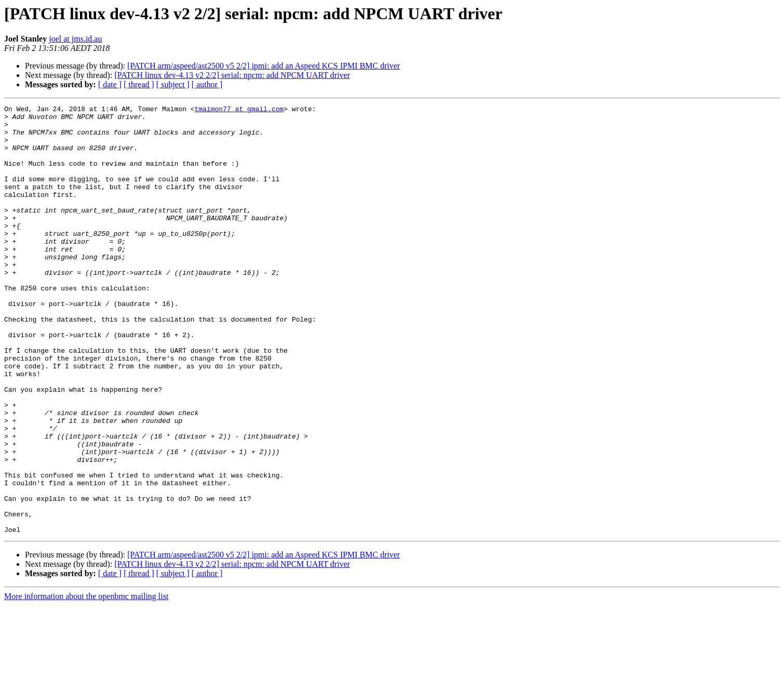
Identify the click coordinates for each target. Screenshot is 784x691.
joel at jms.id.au (75, 39)
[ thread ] (139, 84)
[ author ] (207, 84)
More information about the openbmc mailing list (86, 682)
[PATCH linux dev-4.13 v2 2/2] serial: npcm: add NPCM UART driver (232, 75)
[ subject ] (173, 84)
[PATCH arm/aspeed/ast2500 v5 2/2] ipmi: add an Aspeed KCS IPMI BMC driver (263, 66)
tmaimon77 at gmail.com (239, 110)
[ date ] (110, 84)
